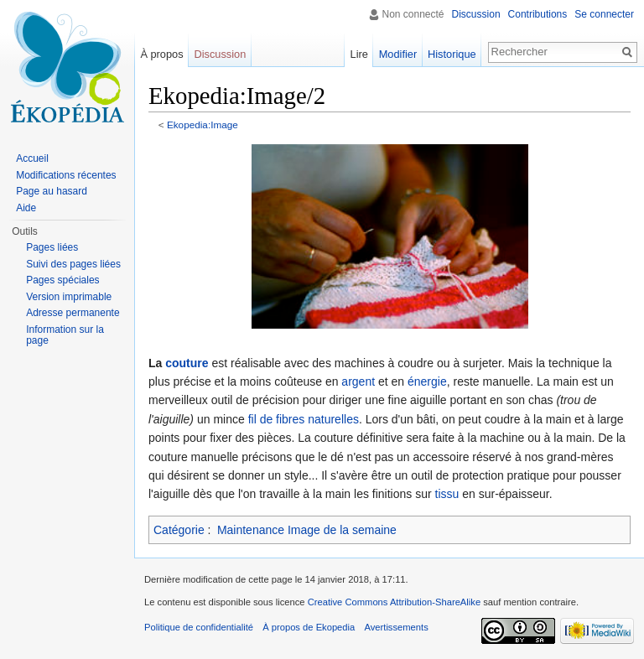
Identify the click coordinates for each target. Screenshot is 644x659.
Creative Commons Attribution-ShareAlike (394, 602)
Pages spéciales (62, 280)
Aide (26, 208)
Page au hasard (52, 191)
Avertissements (396, 627)
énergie (427, 381)
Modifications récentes (66, 175)
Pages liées (52, 247)
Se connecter (604, 14)
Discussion (476, 14)
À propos (161, 54)
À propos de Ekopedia (309, 627)
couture (187, 363)
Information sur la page (65, 335)
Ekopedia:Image (203, 125)
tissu (447, 494)
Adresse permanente (73, 313)
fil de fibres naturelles (304, 419)
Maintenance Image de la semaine (307, 530)
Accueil (32, 158)
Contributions (538, 14)
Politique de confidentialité (199, 627)
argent (358, 381)
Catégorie (179, 530)
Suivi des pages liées (73, 264)
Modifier (398, 54)
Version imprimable (69, 297)
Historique (452, 54)
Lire (359, 54)
